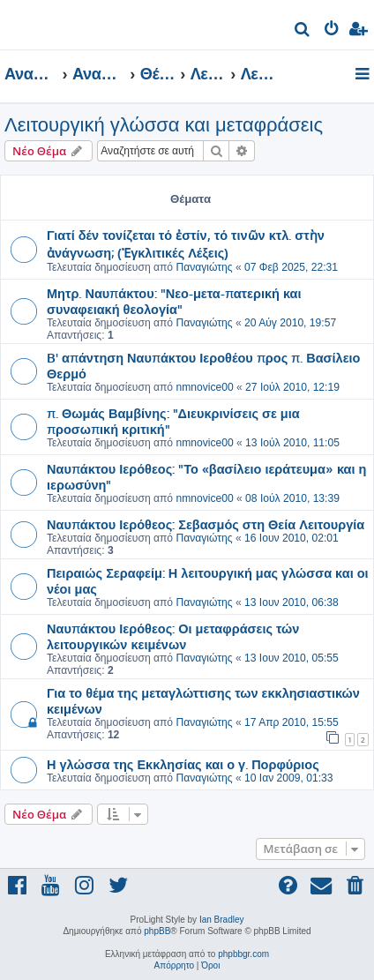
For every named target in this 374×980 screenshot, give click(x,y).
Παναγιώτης (204, 267)
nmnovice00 (204, 387)
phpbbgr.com (243, 954)
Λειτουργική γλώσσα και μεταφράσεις (164, 125)
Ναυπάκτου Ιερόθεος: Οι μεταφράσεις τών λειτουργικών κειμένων (173, 636)
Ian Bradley (222, 920)
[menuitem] (303, 31)
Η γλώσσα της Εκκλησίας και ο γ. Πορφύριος (183, 764)
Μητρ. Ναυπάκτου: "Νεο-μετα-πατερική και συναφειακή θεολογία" (174, 301)
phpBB (157, 931)
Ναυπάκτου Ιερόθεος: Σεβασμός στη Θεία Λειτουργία (206, 524)
